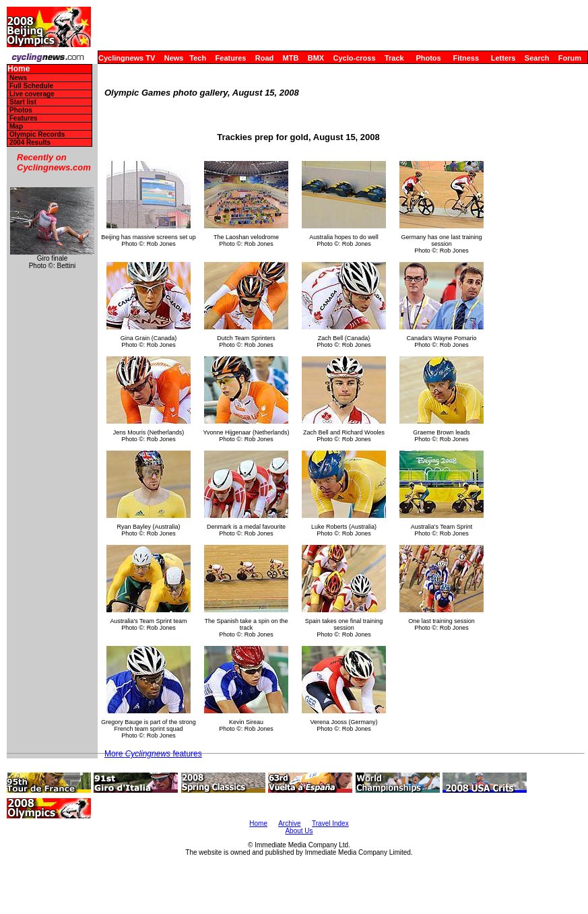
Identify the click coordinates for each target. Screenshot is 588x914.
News (174, 58)
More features (153, 754)
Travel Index (330, 823)
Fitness (466, 58)
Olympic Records (37, 134)
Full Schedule (31, 86)
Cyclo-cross (355, 58)
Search (537, 58)
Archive (289, 823)
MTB (291, 58)
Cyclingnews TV (127, 58)
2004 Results (30, 142)
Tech (198, 58)
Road (265, 58)
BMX (316, 58)
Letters (503, 58)
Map (16, 126)
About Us (299, 831)
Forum (570, 58)
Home (19, 69)
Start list (23, 102)
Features (231, 58)
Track (394, 58)
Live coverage (32, 94)
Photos (428, 58)
